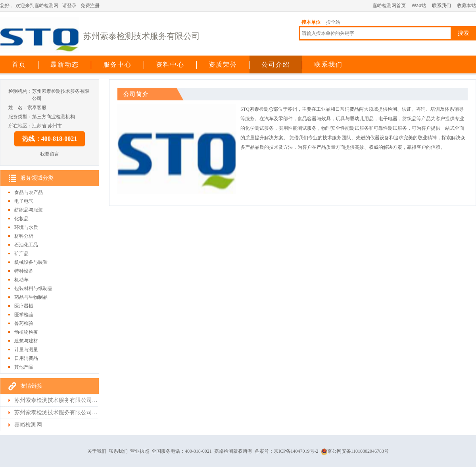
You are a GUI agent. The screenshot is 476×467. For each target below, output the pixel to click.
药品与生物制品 (31, 297)
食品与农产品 (29, 192)
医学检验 (24, 315)
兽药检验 (24, 323)
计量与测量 (26, 350)
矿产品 (21, 254)
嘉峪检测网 (28, 425)
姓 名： (18, 108)
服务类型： (20, 117)
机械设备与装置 (31, 262)
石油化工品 (26, 245)
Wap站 (419, 6)
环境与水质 (26, 227)
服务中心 (117, 64)
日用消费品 (26, 358)
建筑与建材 (26, 341)
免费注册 (90, 6)
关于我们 (97, 451)
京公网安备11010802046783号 (355, 451)
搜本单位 (311, 22)
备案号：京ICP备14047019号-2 (287, 451)
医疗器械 (24, 306)
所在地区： (20, 126)
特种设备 (24, 271)
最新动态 (65, 64)
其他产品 (24, 367)
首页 (19, 64)
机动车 (21, 280)
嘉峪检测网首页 (389, 6)
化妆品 (21, 219)
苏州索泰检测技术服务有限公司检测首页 (56, 412)
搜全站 (333, 22)
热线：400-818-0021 (50, 139)
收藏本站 (466, 6)
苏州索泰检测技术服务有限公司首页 (56, 400)
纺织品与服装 (29, 210)
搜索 (463, 33)
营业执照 (140, 451)
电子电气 (24, 201)
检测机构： (20, 91)
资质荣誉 (223, 64)
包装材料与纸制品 (33, 288)
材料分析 (24, 236)
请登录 (69, 6)
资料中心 (170, 64)
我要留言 (50, 154)
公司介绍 (276, 64)
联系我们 (441, 6)
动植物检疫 (26, 332)
